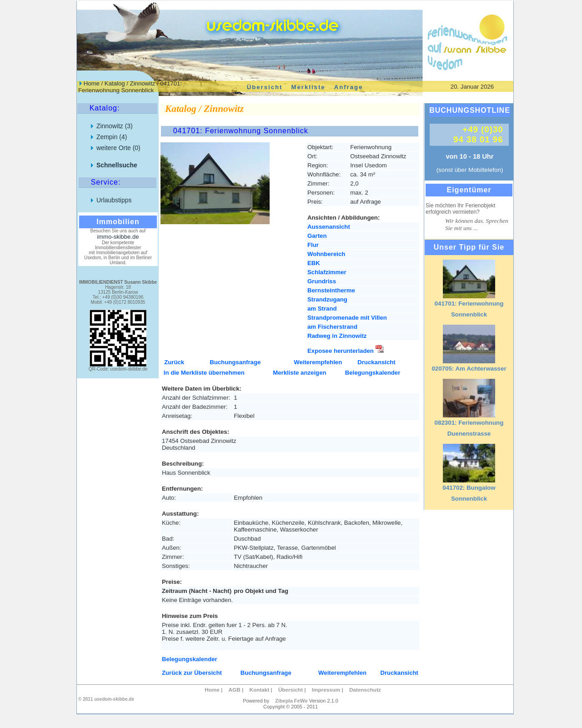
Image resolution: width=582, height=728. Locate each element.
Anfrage (349, 87)
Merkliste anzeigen (299, 373)
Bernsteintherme (331, 290)
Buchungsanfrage (235, 362)
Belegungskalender (373, 373)
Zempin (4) (112, 137)
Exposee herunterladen (346, 351)
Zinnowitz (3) (115, 126)
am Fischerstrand (332, 327)
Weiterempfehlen (318, 362)
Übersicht (265, 87)
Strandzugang (327, 299)
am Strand (322, 309)
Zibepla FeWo (291, 701)
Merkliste (308, 87)
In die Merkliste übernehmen (204, 373)
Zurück (174, 362)
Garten (317, 236)
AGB (235, 690)
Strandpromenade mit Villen (347, 318)
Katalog (115, 83)
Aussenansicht (329, 227)
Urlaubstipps (114, 200)
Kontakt (259, 690)
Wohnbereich (326, 254)
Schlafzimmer (327, 272)
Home (92, 83)
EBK (314, 263)
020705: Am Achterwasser (469, 369)
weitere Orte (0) (118, 148)
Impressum (326, 690)
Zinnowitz (143, 83)
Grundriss (322, 281)
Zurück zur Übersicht (192, 673)
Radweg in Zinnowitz (337, 336)
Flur (313, 245)
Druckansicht (376, 362)
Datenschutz (365, 690)
